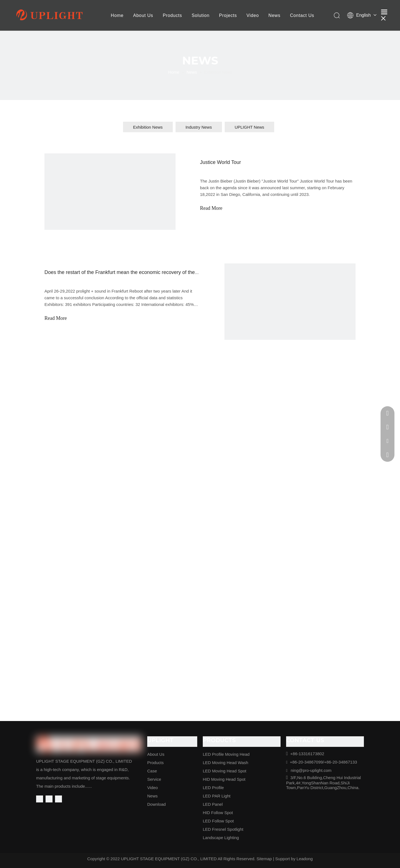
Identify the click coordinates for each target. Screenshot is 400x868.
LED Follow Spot (218, 821)
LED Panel (213, 804)
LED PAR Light (217, 796)
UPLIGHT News (249, 127)
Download (157, 804)
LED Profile (213, 788)
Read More (211, 208)
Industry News (199, 127)
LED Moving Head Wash (226, 763)
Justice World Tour (220, 162)
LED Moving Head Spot (225, 771)
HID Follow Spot (218, 813)
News (274, 15)
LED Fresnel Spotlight (223, 829)
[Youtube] (58, 799)
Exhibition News (148, 127)
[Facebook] (40, 799)
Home (117, 15)
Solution (201, 15)
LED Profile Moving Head (226, 754)
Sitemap (264, 859)
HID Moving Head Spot (224, 779)
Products (172, 15)
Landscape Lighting (221, 838)
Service (154, 779)
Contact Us (302, 15)
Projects (228, 15)
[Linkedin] (49, 799)
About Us (143, 15)
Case (152, 771)
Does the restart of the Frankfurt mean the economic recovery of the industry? (130, 272)
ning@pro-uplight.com (311, 770)
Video (253, 15)
